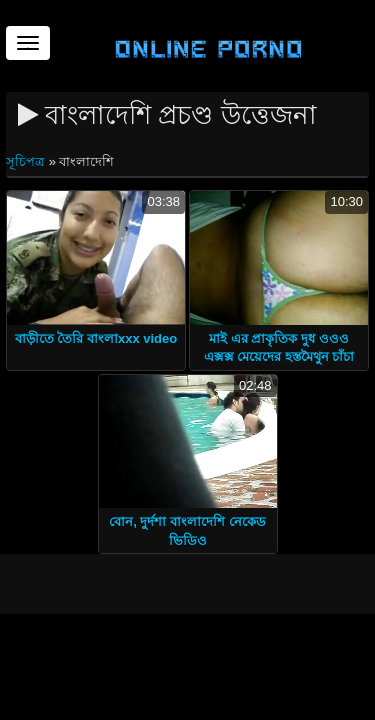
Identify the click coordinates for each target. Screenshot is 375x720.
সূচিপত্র (27, 161)
